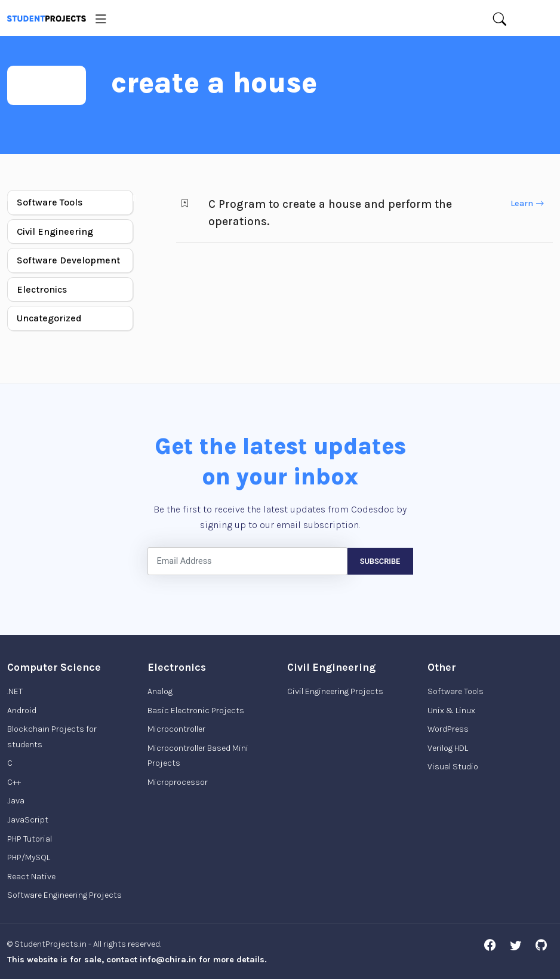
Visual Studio (453, 767)
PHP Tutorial (30, 839)
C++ (14, 782)
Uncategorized (49, 318)
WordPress (448, 729)
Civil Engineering (55, 231)
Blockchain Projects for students (52, 737)
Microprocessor (178, 782)
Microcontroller (176, 729)
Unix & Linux (451, 711)
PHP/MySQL (29, 857)
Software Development (68, 260)
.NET (15, 691)
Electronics (42, 289)
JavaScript (28, 820)
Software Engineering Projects (64, 895)
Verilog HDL (448, 748)
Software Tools (50, 202)
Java (16, 801)
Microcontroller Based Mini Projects (198, 756)
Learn (527, 203)
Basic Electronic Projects (196, 711)
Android (22, 711)
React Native (31, 877)
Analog (160, 691)
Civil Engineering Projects (335, 691)
